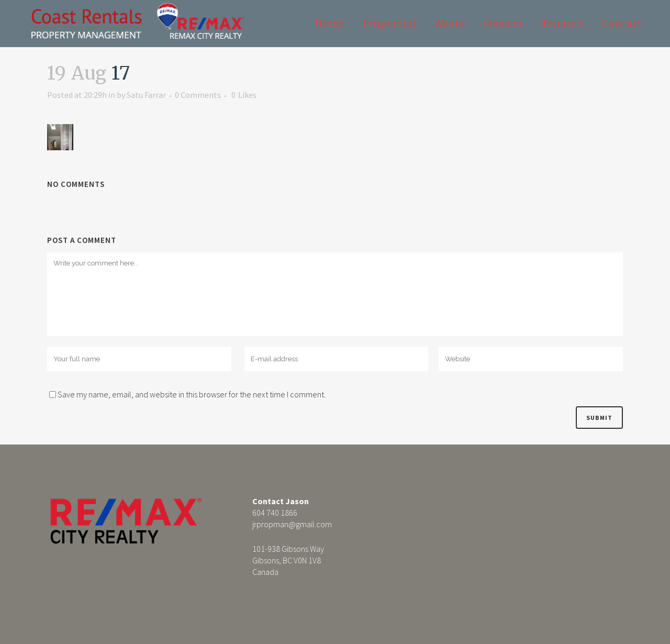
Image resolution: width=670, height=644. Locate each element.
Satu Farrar (146, 95)
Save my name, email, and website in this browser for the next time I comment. (192, 394)
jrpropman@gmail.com (292, 524)
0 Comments (198, 95)
